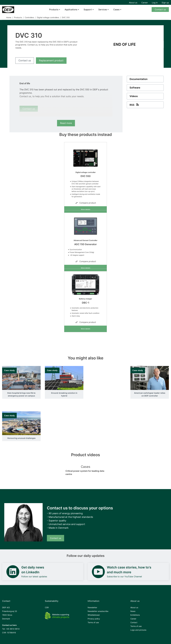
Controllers (29, 17)
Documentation (139, 79)
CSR (47, 607)
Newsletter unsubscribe (98, 611)
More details (86, 209)
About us (133, 3)
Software (135, 88)
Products (54, 9)
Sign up (165, 3)
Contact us (160, 9)
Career (145, 3)
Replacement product (51, 60)
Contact (134, 622)
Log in (155, 3)
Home (9, 17)
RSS (135, 105)
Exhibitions (135, 615)
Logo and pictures (138, 630)
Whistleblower (94, 615)
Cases (116, 9)
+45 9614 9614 (13, 629)
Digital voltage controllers (48, 17)
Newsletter (92, 607)
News (133, 611)
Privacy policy (94, 619)
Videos (134, 96)
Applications (71, 9)
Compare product (85, 203)
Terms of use (93, 622)
